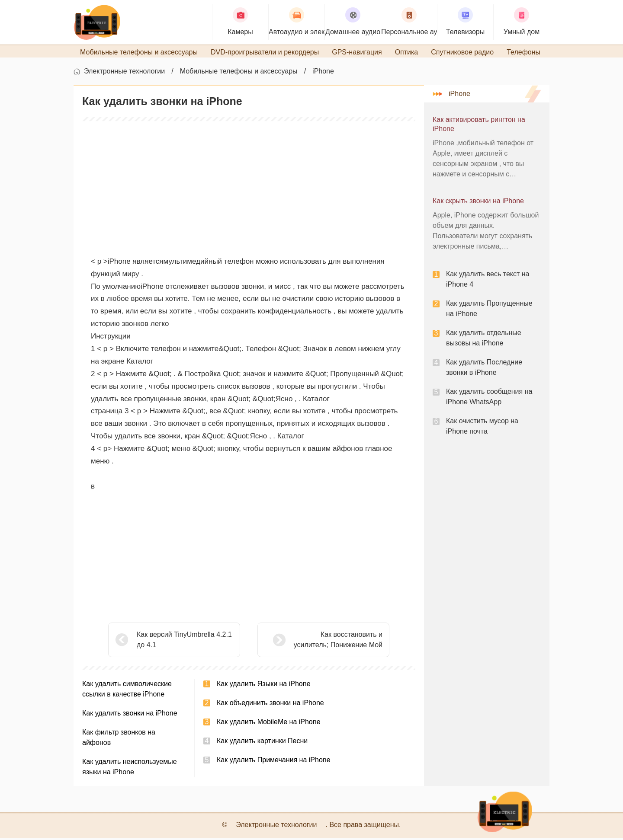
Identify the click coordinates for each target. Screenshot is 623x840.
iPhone (323, 74)
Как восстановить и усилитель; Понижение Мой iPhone (316, 643)
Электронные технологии (124, 74)
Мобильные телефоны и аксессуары (239, 74)
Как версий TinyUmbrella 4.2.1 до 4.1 (184, 642)
